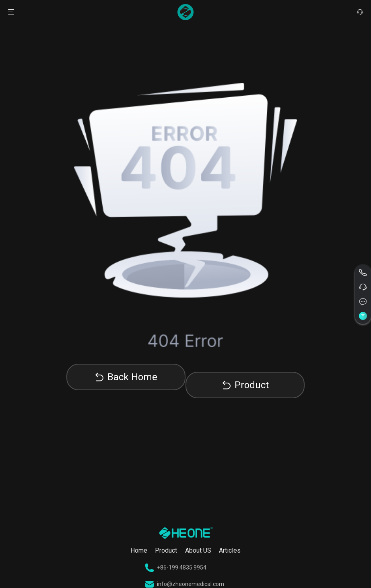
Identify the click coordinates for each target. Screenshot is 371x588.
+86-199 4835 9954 (176, 568)
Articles (230, 550)
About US (198, 550)
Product (252, 385)
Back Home (132, 377)
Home (139, 550)
